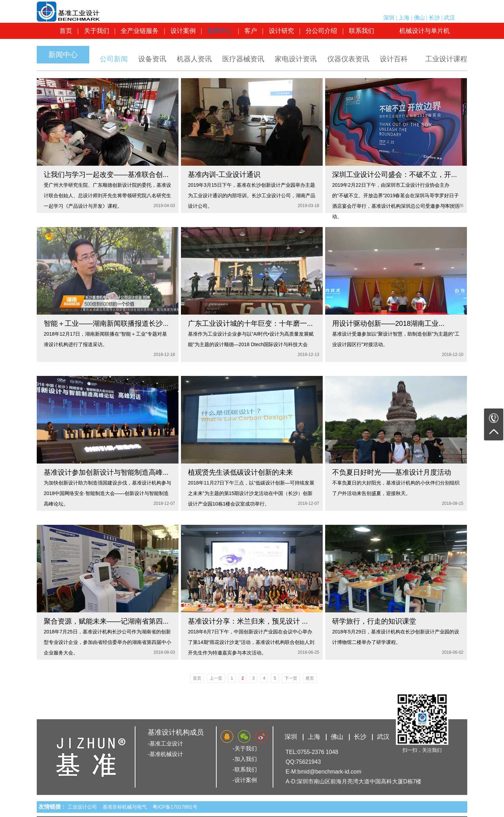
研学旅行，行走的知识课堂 (374, 621)
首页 (66, 31)
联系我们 (362, 31)
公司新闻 (114, 59)
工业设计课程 (446, 59)
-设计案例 (244, 780)
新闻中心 (220, 31)
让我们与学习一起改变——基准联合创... (106, 174)
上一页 (216, 678)
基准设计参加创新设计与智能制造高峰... (106, 472)
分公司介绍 (321, 31)
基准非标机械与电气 (126, 807)
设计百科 (394, 59)
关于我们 (97, 31)
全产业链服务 (140, 31)
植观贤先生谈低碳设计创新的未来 (240, 472)
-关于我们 (244, 749)
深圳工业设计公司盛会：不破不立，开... (395, 174)
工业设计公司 (84, 807)
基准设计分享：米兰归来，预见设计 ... (248, 621)
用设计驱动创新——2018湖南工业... (388, 323)
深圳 (389, 18)
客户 (251, 31)
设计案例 (183, 31)
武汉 (449, 18)
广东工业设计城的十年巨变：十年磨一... (250, 323)
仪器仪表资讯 (348, 59)
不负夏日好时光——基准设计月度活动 (392, 472)
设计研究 (281, 31)
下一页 (291, 678)
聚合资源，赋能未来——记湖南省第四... (106, 621)
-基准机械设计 (165, 754)
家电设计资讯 (296, 59)
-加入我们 (244, 759)
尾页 (310, 678)
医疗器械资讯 (243, 59)
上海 (404, 18)
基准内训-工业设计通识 (224, 174)
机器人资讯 (194, 59)
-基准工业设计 (165, 744)
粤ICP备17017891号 (175, 807)
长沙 (434, 18)
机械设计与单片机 (425, 31)
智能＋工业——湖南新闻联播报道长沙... (106, 323)
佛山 (419, 18)
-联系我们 (244, 770)
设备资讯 (152, 59)
